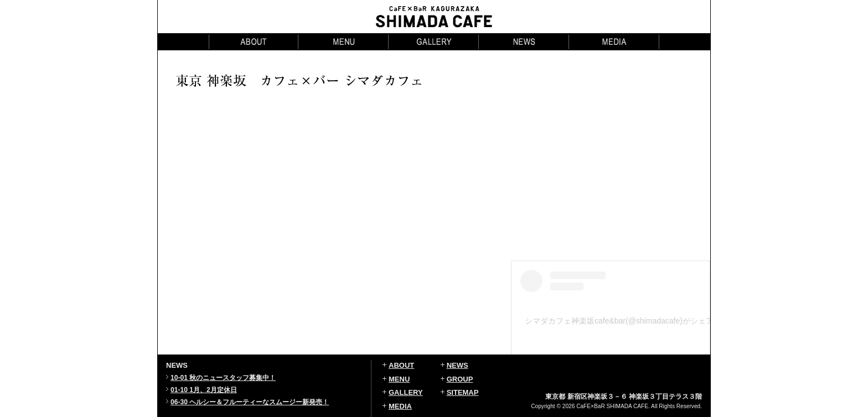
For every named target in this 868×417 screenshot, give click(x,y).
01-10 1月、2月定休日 (204, 390)
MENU (399, 379)
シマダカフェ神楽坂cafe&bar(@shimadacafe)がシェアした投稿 (635, 321)
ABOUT (401, 365)
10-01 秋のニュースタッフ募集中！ (223, 378)
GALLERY (406, 392)
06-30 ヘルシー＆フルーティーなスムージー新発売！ (250, 402)
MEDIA (400, 406)
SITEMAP (463, 392)
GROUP (460, 379)
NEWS (458, 365)
